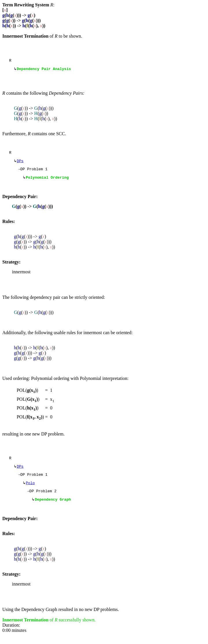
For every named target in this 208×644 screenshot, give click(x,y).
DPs (20, 164)
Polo (30, 490)
